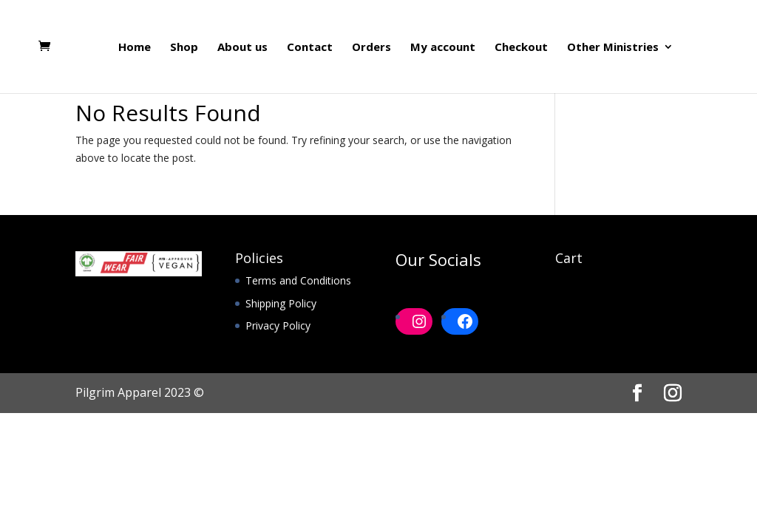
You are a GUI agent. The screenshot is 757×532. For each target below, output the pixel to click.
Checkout (521, 48)
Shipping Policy (281, 303)
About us (242, 48)
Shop (184, 48)
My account (443, 48)
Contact (310, 48)
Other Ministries (613, 48)
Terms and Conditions (298, 280)
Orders (371, 48)
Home (135, 48)
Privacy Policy (278, 325)
